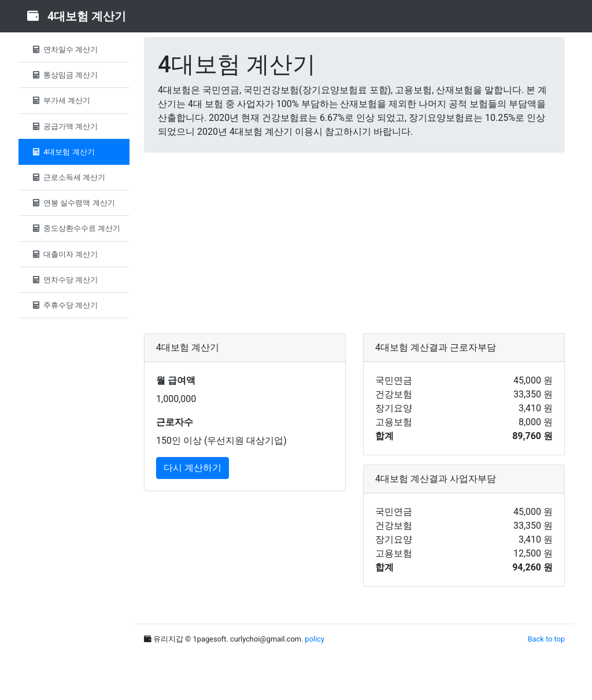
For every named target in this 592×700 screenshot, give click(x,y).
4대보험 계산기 (62, 152)
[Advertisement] (354, 243)
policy (315, 639)
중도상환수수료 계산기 (75, 228)
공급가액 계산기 (64, 126)
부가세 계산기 (60, 100)
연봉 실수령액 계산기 (73, 203)
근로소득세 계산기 (68, 177)
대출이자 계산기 (64, 254)
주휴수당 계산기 (64, 305)
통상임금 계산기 (64, 75)
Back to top (546, 639)
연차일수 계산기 (64, 49)
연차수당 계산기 (64, 280)
